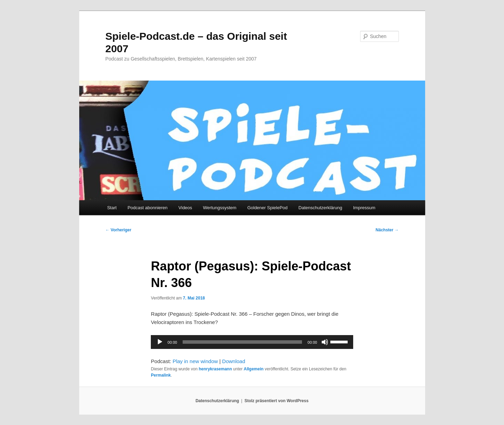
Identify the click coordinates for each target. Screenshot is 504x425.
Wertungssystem (220, 208)
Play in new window (195, 361)
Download (234, 361)
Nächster (387, 230)
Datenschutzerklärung (320, 208)
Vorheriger (118, 230)
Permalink (161, 375)
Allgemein (254, 369)
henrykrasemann (215, 369)
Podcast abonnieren (148, 208)
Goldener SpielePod (267, 208)
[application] (252, 342)
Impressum (364, 208)
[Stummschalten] (325, 342)
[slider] (242, 342)
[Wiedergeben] (160, 342)
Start (112, 208)
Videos (185, 208)
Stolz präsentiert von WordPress (277, 401)
